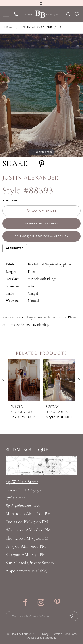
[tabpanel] (41, 95)
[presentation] (24, 380)
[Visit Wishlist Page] (77, 14)
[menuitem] (5, 14)
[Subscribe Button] (71, 616)
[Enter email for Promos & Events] (42, 616)
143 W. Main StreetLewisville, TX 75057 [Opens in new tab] (23, 486)
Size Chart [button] (10, 201)
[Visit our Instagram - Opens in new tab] (41, 602)
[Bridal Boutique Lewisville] (41, 14)
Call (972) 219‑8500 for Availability (42, 236)
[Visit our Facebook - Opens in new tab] (25, 602)
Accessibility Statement (41, 638)
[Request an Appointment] (41, 3)
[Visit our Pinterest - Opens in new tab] (57, 602)
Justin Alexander (36, 28)
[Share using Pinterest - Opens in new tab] (42, 164)
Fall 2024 (65, 28)
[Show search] (68, 14)
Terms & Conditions (65, 634)
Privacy (44, 634)
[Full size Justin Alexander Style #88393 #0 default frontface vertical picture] (41, 95)
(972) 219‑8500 (15, 498)
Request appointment (42, 224)
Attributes (15, 248)
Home (9, 28)
